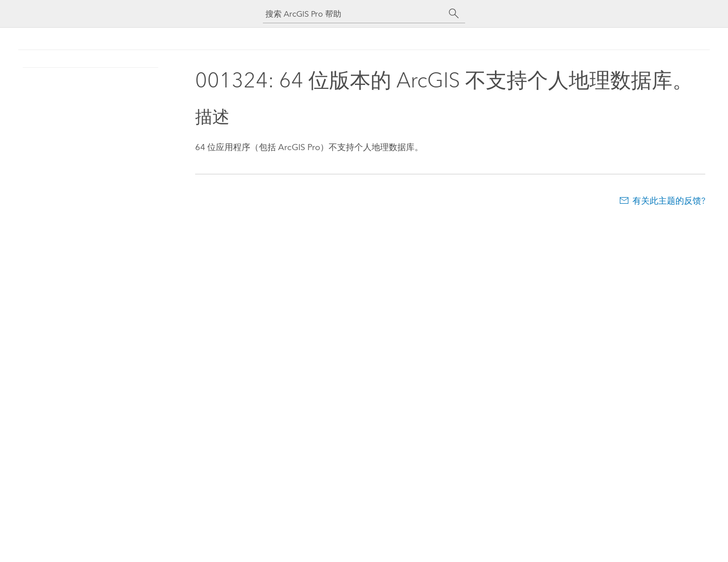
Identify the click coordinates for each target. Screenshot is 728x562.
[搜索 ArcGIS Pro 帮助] (354, 14)
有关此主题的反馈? (669, 201)
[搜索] (454, 14)
